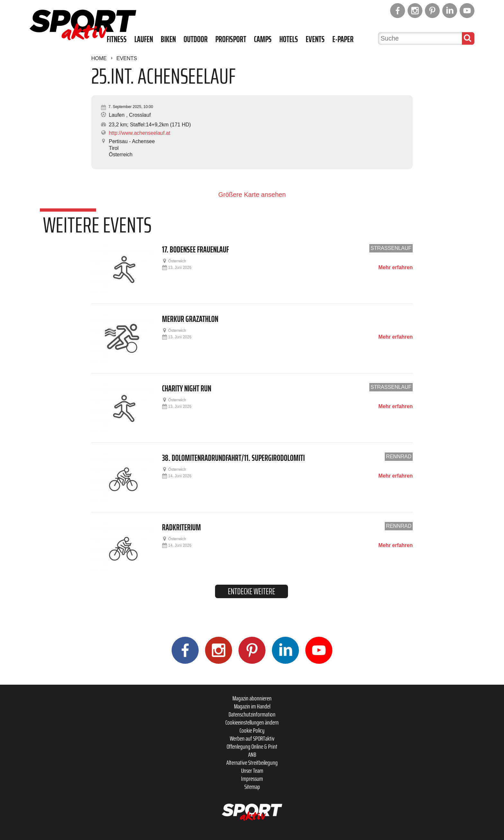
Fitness (117, 39)
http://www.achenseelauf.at (139, 133)
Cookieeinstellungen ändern (252, 722)
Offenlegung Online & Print (252, 746)
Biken (168, 39)
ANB (252, 754)
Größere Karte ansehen (252, 195)
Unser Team (252, 771)
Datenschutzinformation (252, 714)
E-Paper (343, 39)
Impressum (252, 779)
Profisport (231, 39)
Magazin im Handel (252, 706)
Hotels (289, 39)
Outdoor (196, 39)
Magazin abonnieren (252, 698)
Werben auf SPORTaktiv (252, 738)
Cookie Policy (252, 730)
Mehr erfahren (396, 268)
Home (99, 58)
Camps (263, 39)
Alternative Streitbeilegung (252, 762)
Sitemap (252, 787)
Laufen (144, 39)
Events (315, 39)
